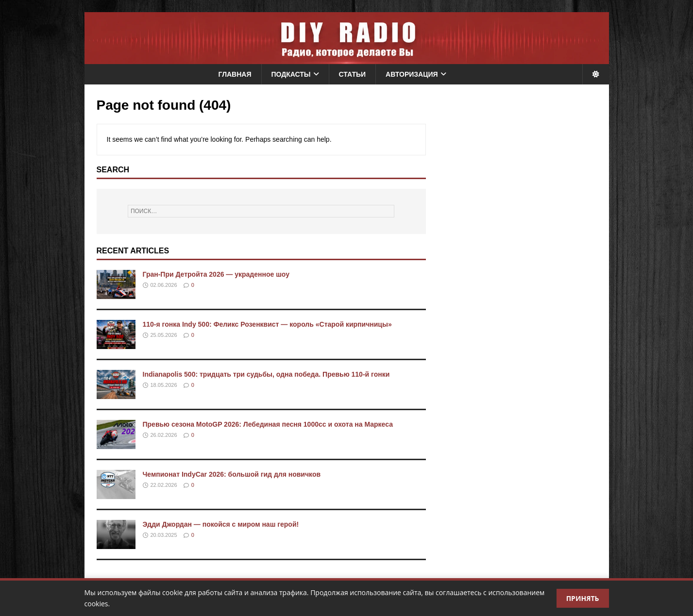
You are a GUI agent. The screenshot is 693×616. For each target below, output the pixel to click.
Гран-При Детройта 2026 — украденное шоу (216, 274)
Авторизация (412, 74)
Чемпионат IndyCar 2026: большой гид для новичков (232, 474)
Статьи (353, 74)
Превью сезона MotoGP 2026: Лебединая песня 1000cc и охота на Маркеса (268, 424)
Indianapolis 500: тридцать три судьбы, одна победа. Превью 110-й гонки (266, 374)
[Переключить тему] (596, 74)
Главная (235, 74)
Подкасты (291, 74)
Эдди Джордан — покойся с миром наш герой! (221, 524)
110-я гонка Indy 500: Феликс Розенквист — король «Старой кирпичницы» (267, 324)
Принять (583, 598)
